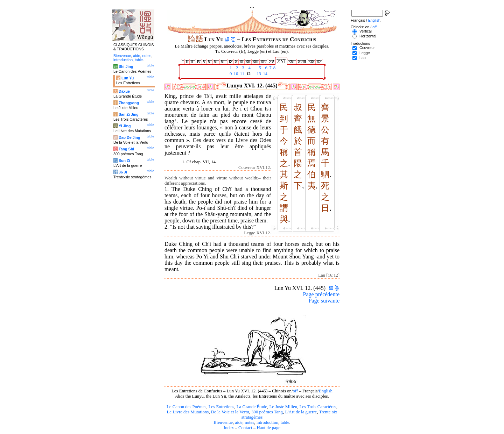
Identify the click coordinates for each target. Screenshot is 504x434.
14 (265, 74)
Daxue (124, 91)
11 (241, 74)
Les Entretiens (222, 407)
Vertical (366, 31)
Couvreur (367, 48)
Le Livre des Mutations (188, 412)
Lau (363, 58)
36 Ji (123, 172)
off (295, 391)
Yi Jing (125, 126)
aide (239, 422)
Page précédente (321, 294)
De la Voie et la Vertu (230, 412)
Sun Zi (124, 161)
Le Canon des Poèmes (186, 407)
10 (235, 74)
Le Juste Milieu (283, 407)
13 (258, 74)
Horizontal (368, 36)
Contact (245, 428)
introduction (268, 422)
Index (229, 428)
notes (249, 422)
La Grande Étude (252, 407)
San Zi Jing (129, 114)
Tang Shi (126, 149)
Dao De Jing (129, 137)
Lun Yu (128, 78)
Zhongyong (129, 103)
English (326, 391)
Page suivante (324, 301)
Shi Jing (126, 66)
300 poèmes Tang (267, 412)
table (285, 422)
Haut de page (269, 428)
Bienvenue (223, 422)
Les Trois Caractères (318, 407)
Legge (365, 53)
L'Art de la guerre (301, 412)
